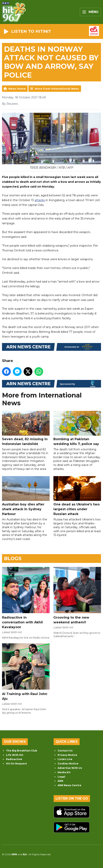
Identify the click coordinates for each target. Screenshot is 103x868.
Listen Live (65, 759)
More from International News (57, 89)
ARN (60, 781)
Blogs (13, 558)
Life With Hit (15, 755)
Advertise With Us (70, 768)
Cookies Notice (68, 764)
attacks (40, 200)
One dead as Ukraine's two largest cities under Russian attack (77, 496)
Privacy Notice (67, 755)
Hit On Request (16, 764)
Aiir (25, 854)
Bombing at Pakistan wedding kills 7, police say (77, 428)
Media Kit (64, 772)
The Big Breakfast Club (22, 751)
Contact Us (65, 751)
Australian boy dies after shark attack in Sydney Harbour (26, 496)
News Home (17, 89)
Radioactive (14, 759)
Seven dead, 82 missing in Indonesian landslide (26, 428)
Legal (61, 777)
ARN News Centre (69, 785)
